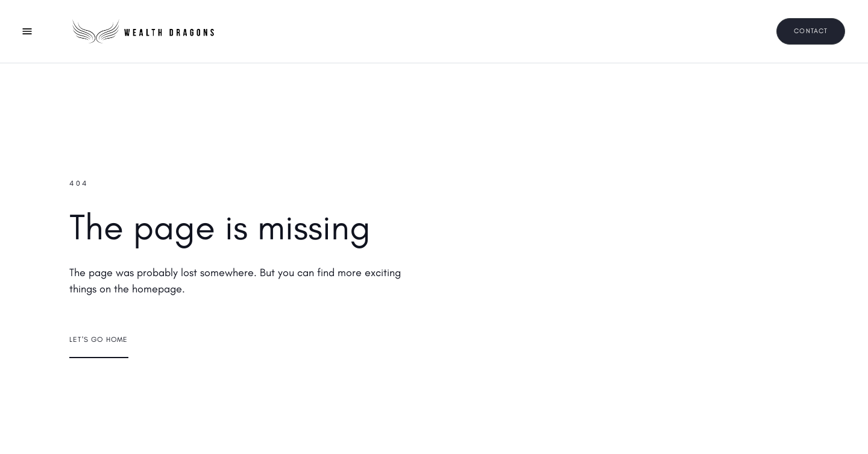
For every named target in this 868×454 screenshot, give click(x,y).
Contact (811, 31)
